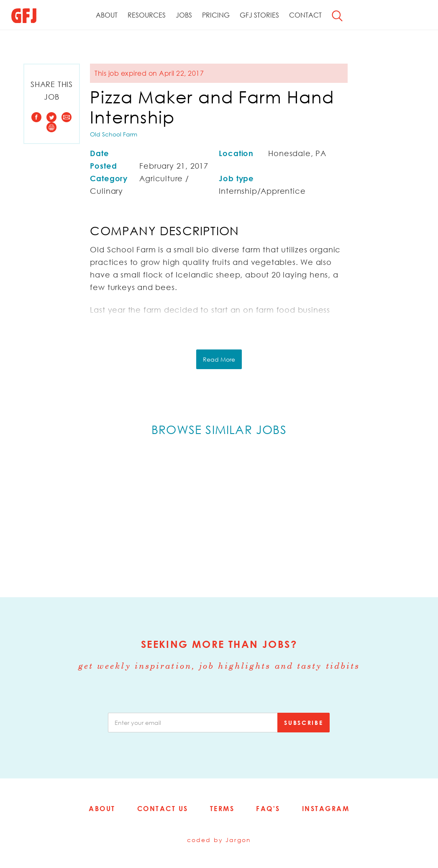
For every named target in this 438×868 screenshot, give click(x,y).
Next (405, 515)
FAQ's (268, 809)
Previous (33, 515)
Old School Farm (114, 134)
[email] (193, 723)
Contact (305, 15)
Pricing (216, 15)
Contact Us (163, 809)
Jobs (184, 15)
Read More (219, 359)
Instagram (326, 809)
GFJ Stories (259, 15)
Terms (222, 809)
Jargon (238, 840)
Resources (147, 15)
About (107, 15)
